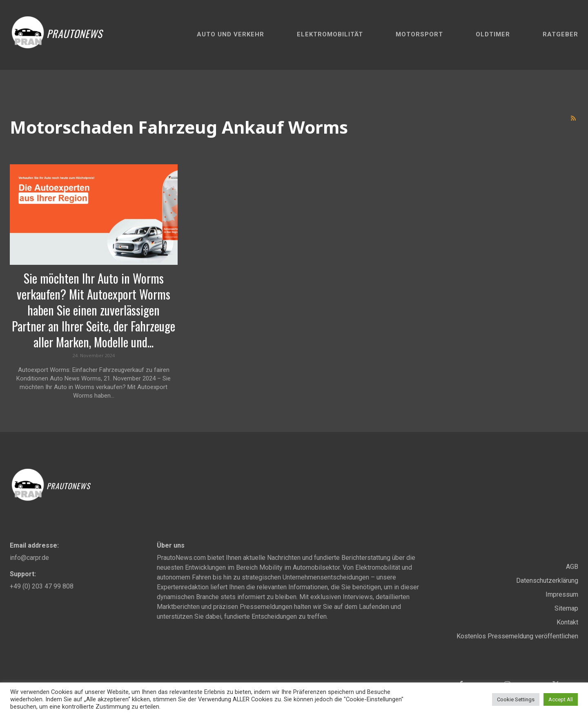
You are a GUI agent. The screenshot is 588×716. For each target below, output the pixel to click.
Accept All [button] (561, 699)
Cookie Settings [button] (516, 699)
